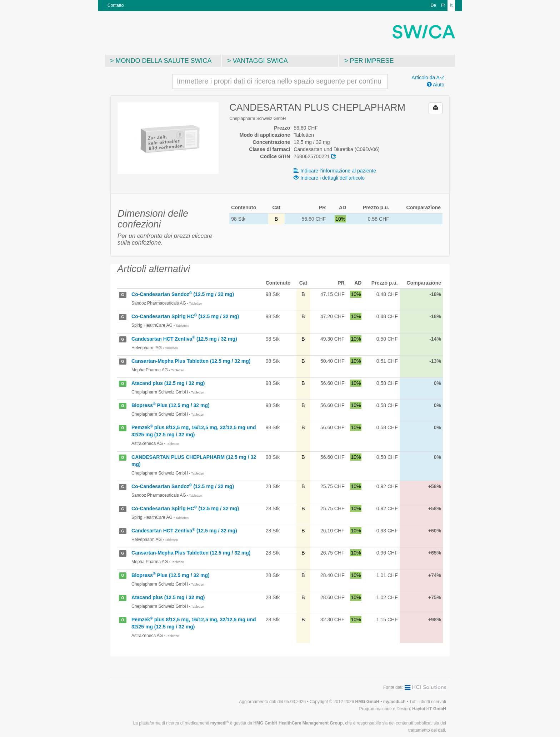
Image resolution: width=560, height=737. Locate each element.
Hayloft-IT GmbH (429, 709)
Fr (443, 5)
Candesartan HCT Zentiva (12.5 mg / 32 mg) (184, 339)
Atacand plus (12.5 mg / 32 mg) (168, 383)
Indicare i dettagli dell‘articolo (329, 178)
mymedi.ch (394, 702)
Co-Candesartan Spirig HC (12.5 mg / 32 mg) (185, 316)
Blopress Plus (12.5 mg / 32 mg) (171, 405)
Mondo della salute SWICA (164, 61)
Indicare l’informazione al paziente (335, 171)
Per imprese (372, 61)
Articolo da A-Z (428, 77)
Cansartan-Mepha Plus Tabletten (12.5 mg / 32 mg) (191, 361)
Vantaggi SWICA (260, 61)
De (433, 5)
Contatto (116, 5)
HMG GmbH (367, 702)
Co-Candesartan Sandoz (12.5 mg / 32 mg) (183, 294)
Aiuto (436, 85)
